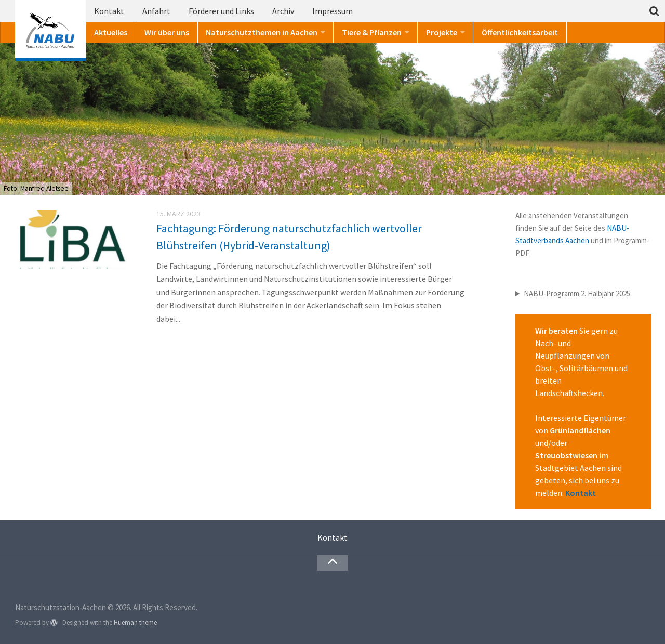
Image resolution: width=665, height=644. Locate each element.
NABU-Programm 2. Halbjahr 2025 (577, 293)
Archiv (283, 11)
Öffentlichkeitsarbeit (520, 32)
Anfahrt (156, 11)
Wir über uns (167, 32)
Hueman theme (135, 622)
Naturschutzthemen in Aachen (262, 32)
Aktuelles (111, 32)
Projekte (442, 32)
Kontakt (109, 11)
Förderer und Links (221, 11)
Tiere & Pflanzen (372, 32)
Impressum (332, 11)
